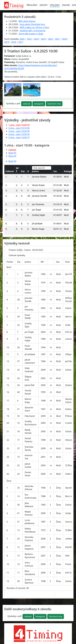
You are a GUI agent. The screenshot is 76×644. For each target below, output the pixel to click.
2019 (7, 42)
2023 (43, 39)
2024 (36, 39)
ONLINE (66, 5)
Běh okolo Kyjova (27, 21)
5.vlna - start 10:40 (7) (19, 137)
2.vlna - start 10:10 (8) (19, 128)
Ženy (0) (12, 156)
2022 (50, 39)
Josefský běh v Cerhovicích (33, 31)
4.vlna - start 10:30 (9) (19, 134)
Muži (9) (12, 153)
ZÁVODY (44, 5)
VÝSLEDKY (55, 5)
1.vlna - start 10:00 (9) (19, 125)
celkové (27, 104)
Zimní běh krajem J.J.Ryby (31, 34)
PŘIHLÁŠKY (32, 5)
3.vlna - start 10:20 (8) (19, 131)
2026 (22, 39)
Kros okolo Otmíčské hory (32, 24)
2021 (57, 39)
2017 (21, 42)
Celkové (12, 150)
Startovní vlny (54, 104)
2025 (29, 39)
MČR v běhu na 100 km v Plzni (35, 27)
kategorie (39, 104)
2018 (14, 42)
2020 (65, 39)
